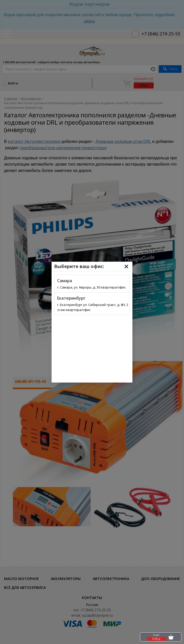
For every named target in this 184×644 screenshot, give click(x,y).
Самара (65, 281)
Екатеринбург (71, 298)
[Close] (126, 267)
